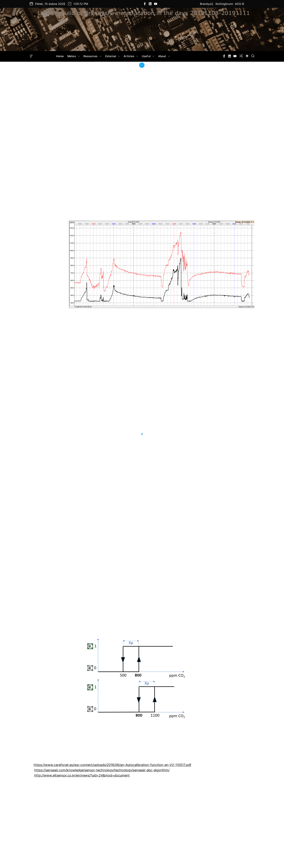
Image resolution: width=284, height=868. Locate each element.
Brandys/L (207, 4)
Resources (93, 56)
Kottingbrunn (224, 4)
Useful (148, 56)
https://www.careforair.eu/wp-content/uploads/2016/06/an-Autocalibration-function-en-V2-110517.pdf (112, 765)
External (113, 56)
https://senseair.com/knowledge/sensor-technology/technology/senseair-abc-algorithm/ (102, 770)
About (164, 56)
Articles (131, 56)
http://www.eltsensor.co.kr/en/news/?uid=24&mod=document (82, 775)
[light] (247, 56)
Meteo (74, 56)
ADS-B (239, 4)
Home (60, 56)
